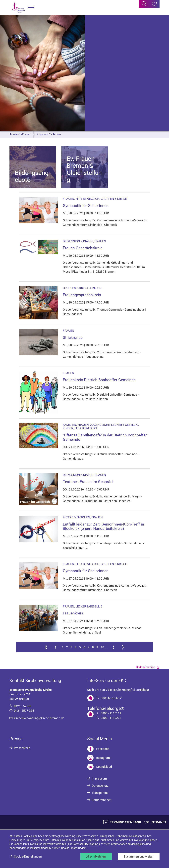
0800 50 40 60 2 (111, 698)
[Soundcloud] (100, 767)
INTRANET (158, 822)
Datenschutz (100, 786)
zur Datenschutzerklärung (84, 844)
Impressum (99, 778)
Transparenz (100, 793)
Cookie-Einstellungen (28, 856)
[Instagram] (99, 758)
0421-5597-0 (22, 706)
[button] (31, 8)
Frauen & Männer (20, 134)
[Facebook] (98, 749)
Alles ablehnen (96, 856)
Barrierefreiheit (102, 800)
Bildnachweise (145, 667)
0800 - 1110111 (111, 713)
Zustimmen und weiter (139, 856)
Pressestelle (22, 748)
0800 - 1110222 (111, 718)
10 (102, 647)
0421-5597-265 (24, 711)
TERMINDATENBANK (126, 822)
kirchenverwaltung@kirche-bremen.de (39, 718)
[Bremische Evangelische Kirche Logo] (19, 8)
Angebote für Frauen (49, 134)
